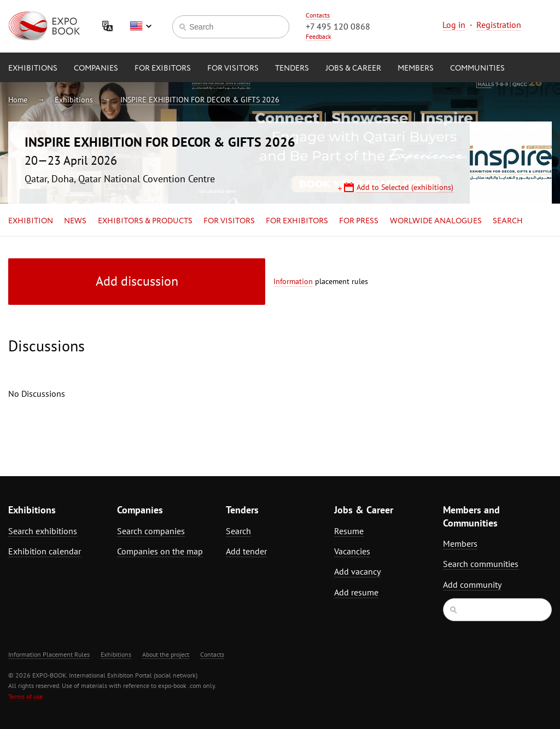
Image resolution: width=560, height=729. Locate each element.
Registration (499, 25)
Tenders (292, 68)
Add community (472, 585)
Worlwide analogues (436, 221)
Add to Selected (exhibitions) (405, 187)
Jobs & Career (353, 68)
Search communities (481, 564)
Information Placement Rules (49, 654)
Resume (349, 531)
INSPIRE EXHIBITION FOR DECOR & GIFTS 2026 (200, 100)
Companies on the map (160, 551)
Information (293, 281)
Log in (454, 25)
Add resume (356, 592)
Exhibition (31, 221)
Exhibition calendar (45, 551)
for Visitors (233, 68)
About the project (166, 654)
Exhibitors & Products (145, 221)
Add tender (246, 551)
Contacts (318, 15)
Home (18, 100)
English (141, 26)
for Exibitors (163, 68)
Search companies (151, 531)
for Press (359, 221)
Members (416, 68)
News (75, 221)
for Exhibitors (297, 221)
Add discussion (137, 281)
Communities (477, 68)
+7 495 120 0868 (338, 26)
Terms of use (25, 696)
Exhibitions (33, 68)
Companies (96, 68)
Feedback (319, 36)
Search (508, 221)
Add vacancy (357, 571)
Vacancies (352, 551)
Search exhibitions (43, 531)
